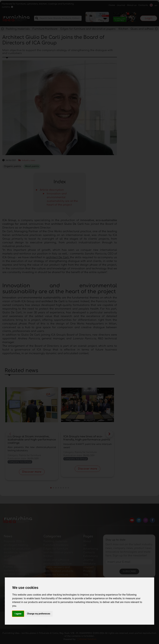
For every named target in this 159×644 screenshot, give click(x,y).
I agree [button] (18, 614)
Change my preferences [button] (39, 614)
